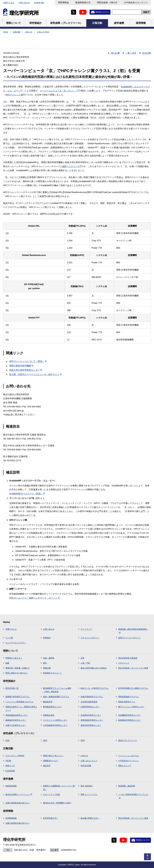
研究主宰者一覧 (12, 688)
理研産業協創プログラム (128, 697)
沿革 (82, 658)
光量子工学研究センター (16, 725)
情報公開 (47, 668)
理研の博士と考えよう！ (53, 756)
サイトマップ (86, 629)
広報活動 (16, 32)
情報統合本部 (49, 715)
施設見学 (47, 766)
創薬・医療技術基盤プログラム (56, 697)
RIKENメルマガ (102, 12)
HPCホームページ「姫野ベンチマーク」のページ (34, 598)
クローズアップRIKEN (15, 756)
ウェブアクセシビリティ (16, 643)
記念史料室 (10, 771)
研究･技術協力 (87, 786)
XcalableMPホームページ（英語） (27, 494)
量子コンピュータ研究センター (131, 707)
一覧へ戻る (131, 53)
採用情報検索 (11, 818)
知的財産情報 (11, 786)
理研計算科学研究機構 (21, 366)
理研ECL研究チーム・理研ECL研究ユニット (21, 708)
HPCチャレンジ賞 (15, 95)
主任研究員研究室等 (89, 702)
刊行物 (8, 761)
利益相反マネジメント (52, 673)
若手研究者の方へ (51, 818)
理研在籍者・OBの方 (107, 2)
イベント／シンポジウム (128, 756)
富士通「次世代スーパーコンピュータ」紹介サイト (35, 374)
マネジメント (124, 663)
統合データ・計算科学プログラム (95, 688)
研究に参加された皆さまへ (17, 673)
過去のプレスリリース (128, 740)
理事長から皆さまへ (14, 658)
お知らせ (29, 32)
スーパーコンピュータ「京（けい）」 (59, 91)
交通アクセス (9, 3)
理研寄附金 (63, 2)
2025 (45, 740)
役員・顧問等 (49, 658)
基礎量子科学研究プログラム (18, 697)
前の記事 (115, 53)
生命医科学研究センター (91, 715)
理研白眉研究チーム (127, 702)
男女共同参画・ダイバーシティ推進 (133, 668)
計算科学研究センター (90, 707)
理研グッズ (10, 766)
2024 (83, 740)
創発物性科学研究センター (129, 720)
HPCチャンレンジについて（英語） (28, 361)
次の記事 (147, 53)
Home (6, 32)
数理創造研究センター (52, 707)
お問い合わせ (24, 3)
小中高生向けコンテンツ (136, 2)
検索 (145, 12)
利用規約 (47, 638)
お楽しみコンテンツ (89, 761)
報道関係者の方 (83, 2)
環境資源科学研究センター (92, 720)
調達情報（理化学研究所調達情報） (133, 631)
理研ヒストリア (125, 766)
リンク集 (9, 638)
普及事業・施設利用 (127, 786)
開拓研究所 (48, 702)
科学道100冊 (86, 766)
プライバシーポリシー (90, 638)
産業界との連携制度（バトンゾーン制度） (59, 788)
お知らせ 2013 (43, 32)
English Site (39, 3)
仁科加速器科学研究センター (55, 725)
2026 (8, 740)
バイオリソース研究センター (55, 720)
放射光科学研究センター (91, 725)
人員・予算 (85, 663)
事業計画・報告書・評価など (18, 668)
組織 (7, 663)
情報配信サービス (51, 761)
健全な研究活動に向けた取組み (94, 668)
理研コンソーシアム (89, 794)
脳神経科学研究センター (16, 720)
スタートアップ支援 (51, 794)
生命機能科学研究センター (129, 715)
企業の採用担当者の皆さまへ (18, 803)
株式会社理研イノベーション (19, 794)
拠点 (45, 663)
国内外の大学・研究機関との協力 (57, 803)
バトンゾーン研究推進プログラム (19, 702)
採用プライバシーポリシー (129, 638)
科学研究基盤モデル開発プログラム (133, 688)
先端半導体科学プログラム (92, 697)
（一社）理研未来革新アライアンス (133, 796)
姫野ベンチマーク (72, 166)
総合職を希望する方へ (90, 818)
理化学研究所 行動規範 (128, 658)
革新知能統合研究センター (17, 715)
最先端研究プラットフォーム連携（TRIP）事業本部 (57, 690)
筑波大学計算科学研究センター (26, 370)
